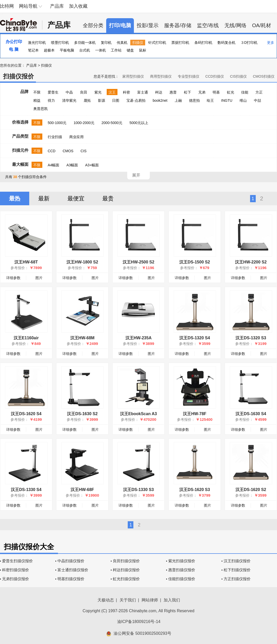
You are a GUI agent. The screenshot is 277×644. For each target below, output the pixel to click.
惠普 (173, 92)
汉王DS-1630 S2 (82, 414)
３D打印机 (249, 43)
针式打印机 (157, 43)
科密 (126, 92)
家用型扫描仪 (133, 76)
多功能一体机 (85, 43)
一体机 (101, 50)
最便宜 (76, 198)
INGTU (227, 100)
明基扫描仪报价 (71, 579)
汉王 (112, 92)
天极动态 (106, 600)
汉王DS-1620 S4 (26, 414)
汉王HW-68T (26, 262)
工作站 (116, 50)
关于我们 (128, 600)
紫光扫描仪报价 (182, 561)
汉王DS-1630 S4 (251, 414)
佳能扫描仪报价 (182, 579)
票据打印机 (180, 43)
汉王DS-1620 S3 (195, 490)
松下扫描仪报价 (237, 570)
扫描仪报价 (18, 76)
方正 (259, 92)
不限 (37, 92)
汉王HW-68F (82, 490)
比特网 (7, 6)
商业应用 (76, 137)
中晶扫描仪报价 (71, 561)
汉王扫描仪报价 (237, 561)
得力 (51, 100)
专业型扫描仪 (189, 76)
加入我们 (172, 600)
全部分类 (93, 25)
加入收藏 (78, 6)
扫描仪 (138, 43)
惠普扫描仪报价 (182, 570)
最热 (15, 198)
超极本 (49, 50)
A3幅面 (72, 165)
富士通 (143, 92)
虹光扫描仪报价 (126, 579)
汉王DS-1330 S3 (138, 490)
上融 (178, 100)
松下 (187, 92)
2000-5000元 (112, 123)
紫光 (98, 92)
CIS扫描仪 (238, 76)
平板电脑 (67, 50)
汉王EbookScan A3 (138, 414)
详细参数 (13, 278)
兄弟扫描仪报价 (16, 579)
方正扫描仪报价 (237, 579)
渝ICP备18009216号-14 (139, 622)
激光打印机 (37, 43)
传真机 (122, 43)
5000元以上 (139, 123)
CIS (83, 151)
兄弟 (202, 92)
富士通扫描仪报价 (73, 570)
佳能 (245, 92)
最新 (44, 198)
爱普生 (53, 92)
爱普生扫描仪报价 (17, 561)
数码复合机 (226, 43)
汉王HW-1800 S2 (82, 262)
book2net (160, 100)
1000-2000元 (84, 123)
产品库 (57, 6)
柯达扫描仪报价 (126, 570)
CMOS (68, 151)
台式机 (85, 50)
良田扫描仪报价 (126, 561)
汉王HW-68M (82, 338)
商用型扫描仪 (161, 76)
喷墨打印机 (60, 43)
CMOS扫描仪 (264, 76)
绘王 (210, 100)
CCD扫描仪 (215, 76)
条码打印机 (203, 43)
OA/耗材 (262, 25)
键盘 (130, 50)
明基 (216, 92)
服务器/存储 (178, 25)
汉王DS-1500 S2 (195, 262)
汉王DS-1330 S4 (26, 490)
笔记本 (33, 50)
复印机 (106, 43)
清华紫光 (69, 100)
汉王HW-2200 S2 (251, 262)
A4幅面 (53, 165)
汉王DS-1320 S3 (251, 338)
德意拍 (194, 100)
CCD (52, 151)
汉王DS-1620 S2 (251, 490)
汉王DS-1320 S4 (195, 338)
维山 (243, 100)
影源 (102, 100)
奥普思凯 (41, 109)
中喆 (258, 100)
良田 (84, 92)
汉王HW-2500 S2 (138, 262)
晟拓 (87, 100)
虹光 (231, 92)
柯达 (159, 92)
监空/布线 (208, 25)
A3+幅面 (92, 165)
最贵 (108, 198)
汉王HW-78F (195, 414)
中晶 (69, 92)
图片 (39, 278)
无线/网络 (235, 25)
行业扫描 (55, 137)
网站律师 (150, 600)
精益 (37, 100)
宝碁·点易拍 (136, 100)
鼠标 (143, 50)
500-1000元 (57, 123)
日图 (116, 100)
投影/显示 (148, 25)
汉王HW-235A (138, 338)
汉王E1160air (26, 338)
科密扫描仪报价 (16, 570)
